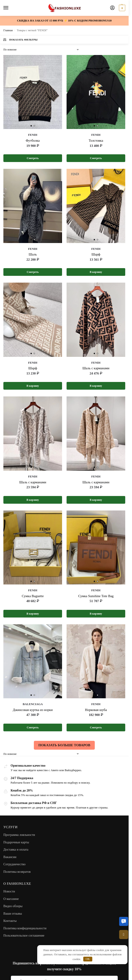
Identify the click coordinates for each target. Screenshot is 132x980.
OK (88, 959)
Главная (8, 30)
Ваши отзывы (13, 914)
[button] (124, 921)
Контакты (10, 921)
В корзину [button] (96, 272)
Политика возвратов (17, 872)
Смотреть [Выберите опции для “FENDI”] (33, 158)
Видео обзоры (13, 907)
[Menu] (10, 8)
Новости (9, 892)
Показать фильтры (20, 40)
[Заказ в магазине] (41, 50)
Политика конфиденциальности (25, 929)
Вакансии (10, 858)
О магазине (11, 899)
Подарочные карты (16, 843)
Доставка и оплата (16, 850)
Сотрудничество (14, 865)
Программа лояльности (19, 835)
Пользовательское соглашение (24, 936)
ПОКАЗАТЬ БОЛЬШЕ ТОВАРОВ (64, 746)
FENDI (33, 135)
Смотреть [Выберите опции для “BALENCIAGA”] (33, 728)
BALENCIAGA (33, 705)
